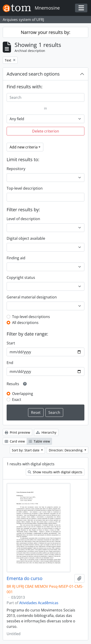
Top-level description (25, 188)
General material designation (32, 297)
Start (11, 343)
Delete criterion (46, 131)
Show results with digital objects (55, 472)
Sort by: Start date (26, 450)
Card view (15, 441)
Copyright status (21, 277)
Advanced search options (33, 74)
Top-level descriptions (31, 317)
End (10, 363)
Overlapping (23, 394)
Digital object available (26, 238)
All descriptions (25, 323)
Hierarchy (46, 432)
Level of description (23, 219)
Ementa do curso (25, 578)
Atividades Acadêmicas (39, 603)
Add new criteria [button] (24, 147)
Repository (16, 169)
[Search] (45, 97)
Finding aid (16, 258)
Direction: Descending (66, 450)
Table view (39, 441)
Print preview (17, 432)
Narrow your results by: (45, 32)
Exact (17, 400)
